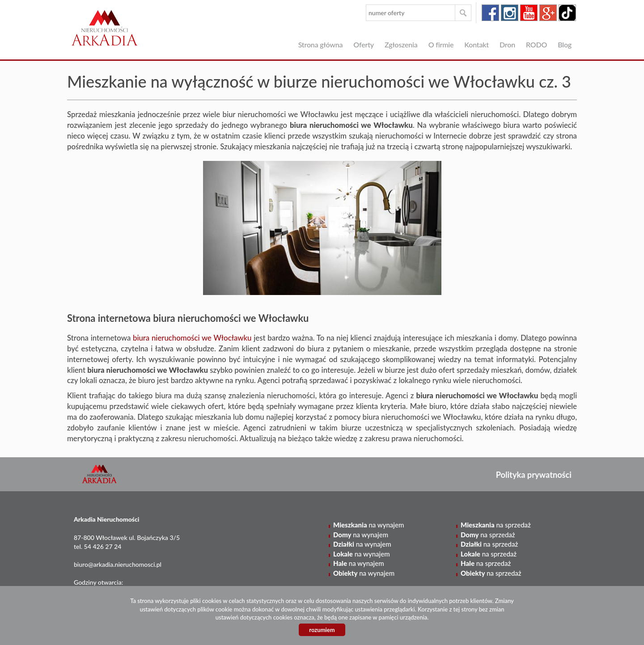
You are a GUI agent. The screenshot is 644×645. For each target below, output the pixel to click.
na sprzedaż (496, 525)
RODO (536, 44)
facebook (490, 13)
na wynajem (369, 525)
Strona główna (321, 44)
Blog (565, 44)
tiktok (567, 13)
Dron (507, 44)
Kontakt (477, 44)
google (548, 13)
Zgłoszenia (401, 44)
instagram (510, 13)
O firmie (441, 44)
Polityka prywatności (534, 475)
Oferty (364, 44)
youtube (529, 13)
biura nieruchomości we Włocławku (192, 338)
